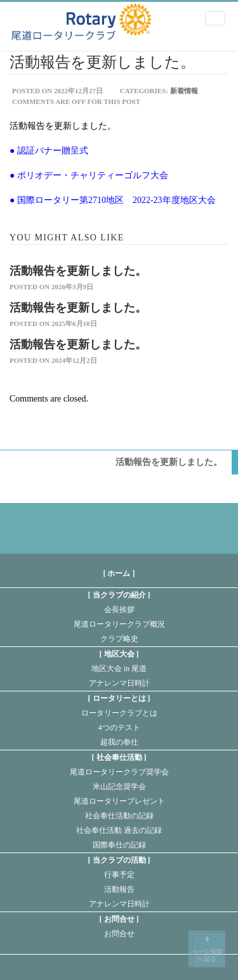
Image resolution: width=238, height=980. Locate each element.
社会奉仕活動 (119, 757)
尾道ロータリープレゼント (119, 801)
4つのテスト (119, 728)
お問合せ (119, 919)
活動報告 (119, 889)
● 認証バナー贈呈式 (49, 151)
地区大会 (119, 654)
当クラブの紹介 (119, 595)
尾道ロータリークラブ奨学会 (119, 772)
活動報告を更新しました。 (78, 271)
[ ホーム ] (119, 573)
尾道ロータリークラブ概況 (119, 624)
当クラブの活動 (119, 860)
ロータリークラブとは (119, 713)
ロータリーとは (119, 698)
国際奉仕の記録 (119, 845)
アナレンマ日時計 (119, 683)
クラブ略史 (119, 639)
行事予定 (119, 875)
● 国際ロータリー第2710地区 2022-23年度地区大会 (113, 200)
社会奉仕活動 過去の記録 (119, 830)
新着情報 (184, 91)
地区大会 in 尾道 (119, 669)
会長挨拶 (119, 610)
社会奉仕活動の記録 (119, 816)
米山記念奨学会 (119, 787)
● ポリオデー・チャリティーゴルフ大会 (89, 175)
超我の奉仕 (119, 742)
